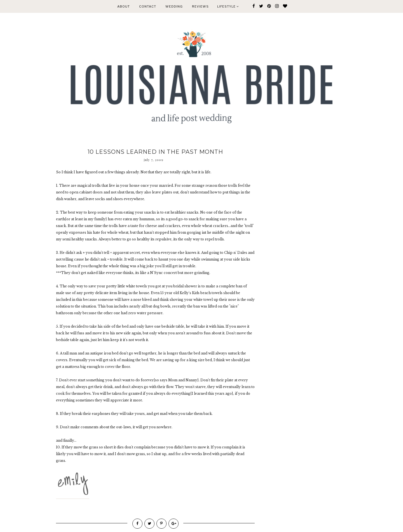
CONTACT (148, 6)
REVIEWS (200, 6)
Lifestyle (228, 6)
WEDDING (174, 6)
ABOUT (124, 6)
